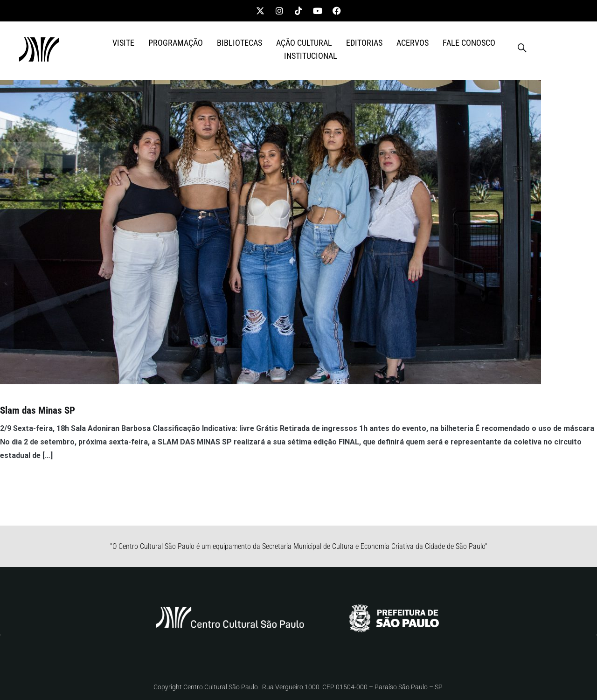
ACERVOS (413, 43)
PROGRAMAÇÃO (176, 43)
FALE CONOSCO (469, 43)
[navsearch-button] (522, 49)
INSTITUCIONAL (311, 56)
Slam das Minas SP (38, 410)
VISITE (123, 43)
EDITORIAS (364, 43)
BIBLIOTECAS (239, 43)
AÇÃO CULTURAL (304, 43)
